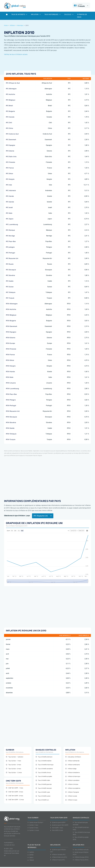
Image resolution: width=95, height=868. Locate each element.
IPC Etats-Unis (11, 157)
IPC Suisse (10, 287)
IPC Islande (10, 202)
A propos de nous (9, 845)
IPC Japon (10, 219)
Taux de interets (19, 14)
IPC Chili (9, 123)
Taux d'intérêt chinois (43, 773)
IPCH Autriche (11, 309)
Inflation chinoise (72, 784)
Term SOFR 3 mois (57, 830)
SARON (31, 852)
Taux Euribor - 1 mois (13, 761)
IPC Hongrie (10, 179)
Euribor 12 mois (33, 830)
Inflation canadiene (72, 780)
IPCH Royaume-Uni (13, 411)
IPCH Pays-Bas (11, 394)
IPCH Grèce (10, 360)
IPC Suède (10, 281)
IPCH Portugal (11, 406)
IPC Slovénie (10, 275)
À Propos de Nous (82, 16)
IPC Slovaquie (11, 270)
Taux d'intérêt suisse (43, 796)
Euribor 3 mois (33, 828)
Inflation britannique (73, 776)
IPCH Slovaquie (11, 417)
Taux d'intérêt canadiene (44, 769)
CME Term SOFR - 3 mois (14, 792)
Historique (20, 25)
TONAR (31, 860)
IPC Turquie (10, 298)
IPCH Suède (10, 428)
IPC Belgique (11, 100)
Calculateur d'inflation (73, 757)
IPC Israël (9, 207)
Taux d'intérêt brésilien (44, 761)
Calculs (69, 14)
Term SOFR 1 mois (57, 828)
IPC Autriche (10, 94)
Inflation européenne (73, 788)
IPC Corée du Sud (12, 134)
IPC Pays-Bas (11, 241)
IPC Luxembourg (12, 224)
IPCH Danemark (12, 326)
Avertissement (8, 843)
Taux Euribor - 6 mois (13, 769)
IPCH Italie (10, 377)
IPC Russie (10, 264)
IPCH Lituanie (11, 383)
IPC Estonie (10, 151)
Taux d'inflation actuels (81, 850)
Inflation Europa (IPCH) (81, 857)
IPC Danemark (11, 140)
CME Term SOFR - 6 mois (14, 796)
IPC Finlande (10, 162)
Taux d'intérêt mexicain (44, 788)
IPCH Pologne (11, 400)
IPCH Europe (10, 343)
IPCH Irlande (10, 372)
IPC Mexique (10, 230)
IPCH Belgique (11, 315)
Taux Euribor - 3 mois (13, 765)
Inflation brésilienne (72, 773)
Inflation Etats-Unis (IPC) (59, 857)
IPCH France (10, 355)
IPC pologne (10, 247)
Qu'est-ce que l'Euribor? (35, 822)
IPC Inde (9, 185)
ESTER (31, 855)
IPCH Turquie (11, 439)
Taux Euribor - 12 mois (14, 773)
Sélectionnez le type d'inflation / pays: (17, 516)
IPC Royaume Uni (12, 258)
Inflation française (72, 792)
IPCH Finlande (11, 349)
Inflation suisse (71, 796)
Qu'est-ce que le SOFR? (58, 822)
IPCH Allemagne (12, 304)
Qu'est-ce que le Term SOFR (59, 825)
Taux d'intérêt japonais (44, 784)
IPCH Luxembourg (12, 389)
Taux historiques (53, 14)
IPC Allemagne (11, 89)
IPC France (10, 168)
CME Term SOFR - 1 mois (14, 788)
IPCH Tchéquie (11, 434)
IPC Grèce (9, 174)
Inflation (36, 14)
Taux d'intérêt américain (44, 757)
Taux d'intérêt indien (43, 780)
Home (6, 25)
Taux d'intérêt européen (44, 776)
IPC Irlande (10, 196)
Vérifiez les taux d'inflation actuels (16, 54)
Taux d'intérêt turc (42, 800)
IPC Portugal (10, 253)
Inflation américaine (73, 765)
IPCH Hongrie (11, 366)
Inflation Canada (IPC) (58, 855)
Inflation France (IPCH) (81, 860)
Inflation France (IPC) (58, 860)
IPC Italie (9, 213)
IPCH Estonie (11, 338)
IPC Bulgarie (10, 111)
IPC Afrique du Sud (13, 83)
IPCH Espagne (11, 332)
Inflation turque (71, 800)
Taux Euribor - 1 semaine (15, 757)
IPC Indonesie (11, 190)
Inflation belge (71, 769)
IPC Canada (10, 117)
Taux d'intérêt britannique (45, 765)
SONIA (30, 858)
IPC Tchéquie (11, 292)
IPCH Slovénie (11, 422)
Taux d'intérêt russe (43, 792)
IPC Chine (9, 128)
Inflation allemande (72, 761)
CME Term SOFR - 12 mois (15, 800)
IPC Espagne (11, 145)
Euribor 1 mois (33, 825)
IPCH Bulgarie (11, 321)
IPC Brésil (9, 106)
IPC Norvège (10, 236)
